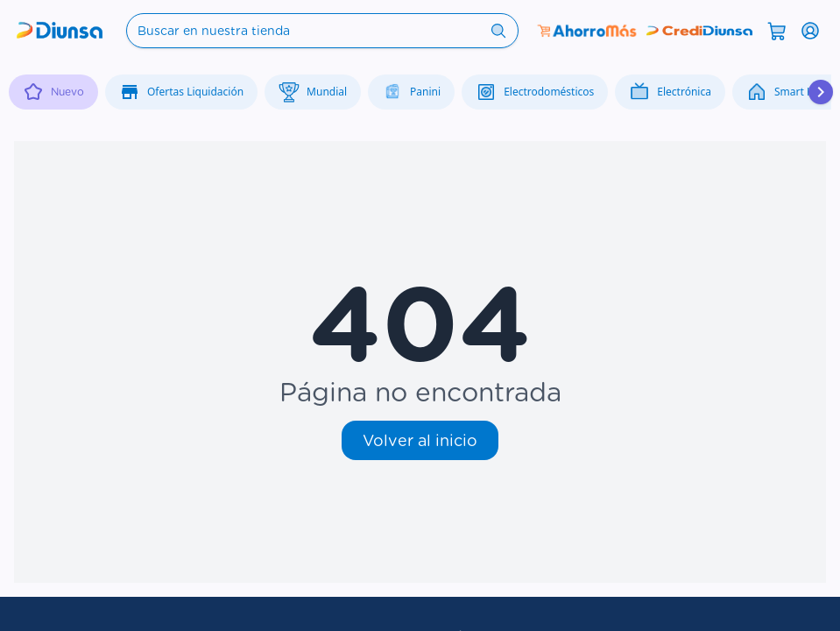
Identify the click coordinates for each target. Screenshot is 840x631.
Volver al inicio (420, 440)
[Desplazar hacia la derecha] (821, 92)
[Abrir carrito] (777, 30)
